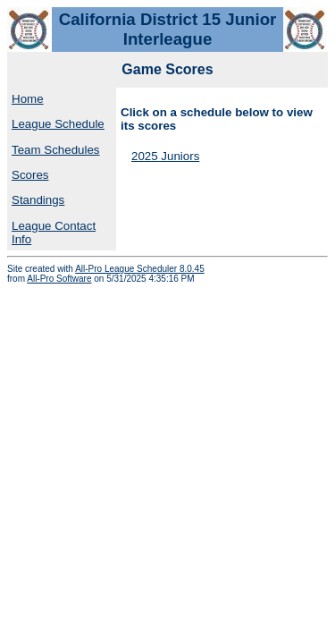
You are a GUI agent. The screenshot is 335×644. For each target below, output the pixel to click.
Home (28, 99)
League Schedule (58, 124)
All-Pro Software (59, 279)
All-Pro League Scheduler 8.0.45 (140, 269)
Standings (38, 200)
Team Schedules (56, 150)
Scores (30, 175)
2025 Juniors (165, 156)
